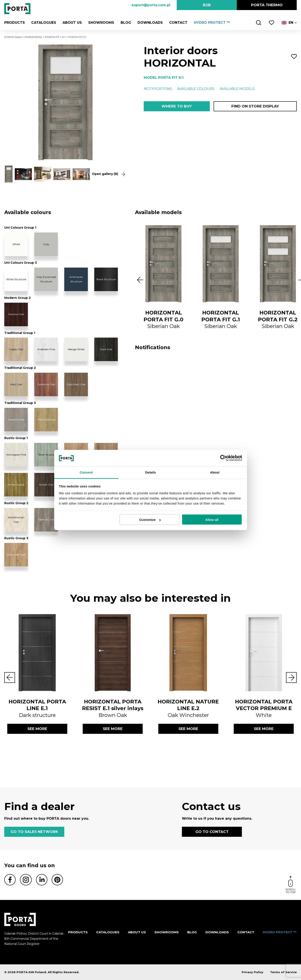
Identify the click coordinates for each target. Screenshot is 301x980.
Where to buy (177, 106)
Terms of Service (283, 972)
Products (15, 23)
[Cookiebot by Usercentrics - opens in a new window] (223, 458)
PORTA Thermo (267, 5)
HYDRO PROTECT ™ (212, 23)
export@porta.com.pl (151, 5)
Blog (126, 23)
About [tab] (215, 472)
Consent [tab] (86, 472)
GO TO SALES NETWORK (34, 832)
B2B (207, 5)
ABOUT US (72, 23)
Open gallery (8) (109, 174)
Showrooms (101, 23)
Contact (178, 23)
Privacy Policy (252, 972)
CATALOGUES (44, 23)
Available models (237, 89)
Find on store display (255, 106)
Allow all (212, 520)
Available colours (196, 89)
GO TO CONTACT (212, 832)
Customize (150, 520)
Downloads (150, 23)
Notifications (158, 89)
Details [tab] (151, 472)
